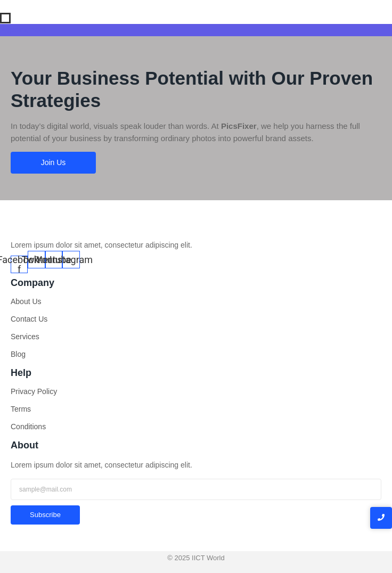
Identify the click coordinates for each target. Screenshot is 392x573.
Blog (18, 354)
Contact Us (29, 319)
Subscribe (45, 515)
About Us (26, 301)
